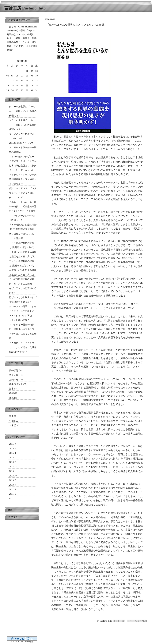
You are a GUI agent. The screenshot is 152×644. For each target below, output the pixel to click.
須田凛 (13, 416)
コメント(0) (119, 621)
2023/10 (13, 476)
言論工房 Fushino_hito (25, 8)
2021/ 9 (13, 494)
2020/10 (22, 61)
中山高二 (14, 421)
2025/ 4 (13, 444)
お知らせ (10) (16, 380)
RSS (10, 510)
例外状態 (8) (15, 370)
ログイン (13, 517)
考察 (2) (13, 393)
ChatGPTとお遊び (18, 352)
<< (17, 61)
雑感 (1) (13, 398)
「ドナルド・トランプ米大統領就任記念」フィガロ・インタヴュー (23, 179)
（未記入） (15, 425)
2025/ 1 (13, 453)
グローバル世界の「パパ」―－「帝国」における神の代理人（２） (23, 111)
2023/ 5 (13, 480)
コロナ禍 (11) (16, 375)
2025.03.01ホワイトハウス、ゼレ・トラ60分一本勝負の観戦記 (23, 147)
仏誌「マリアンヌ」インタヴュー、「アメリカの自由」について (23, 193)
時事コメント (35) (18, 384)
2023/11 (13, 471)
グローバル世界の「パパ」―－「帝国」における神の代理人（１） (23, 125)
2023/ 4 (13, 485)
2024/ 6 (13, 462)
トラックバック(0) (137, 621)
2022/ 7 (13, 489)
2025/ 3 (13, 448)
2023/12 (13, 467)
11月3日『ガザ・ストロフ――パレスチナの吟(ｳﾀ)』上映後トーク (22, 216)
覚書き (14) (15, 389)
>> (28, 61)
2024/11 (13, 458)
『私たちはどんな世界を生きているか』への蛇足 (75, 25)
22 (27, 85)
